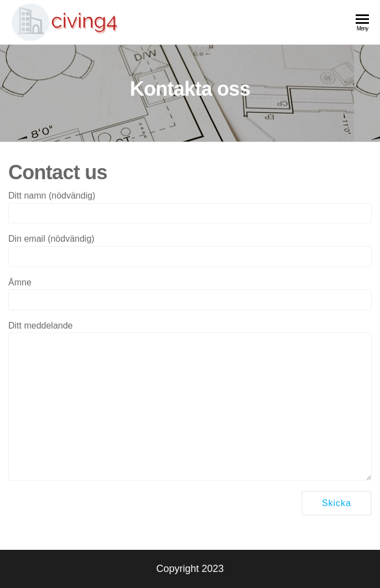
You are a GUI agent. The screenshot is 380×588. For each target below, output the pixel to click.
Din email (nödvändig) (190, 250)
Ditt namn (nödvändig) (190, 207)
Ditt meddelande (190, 401)
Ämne (190, 294)
